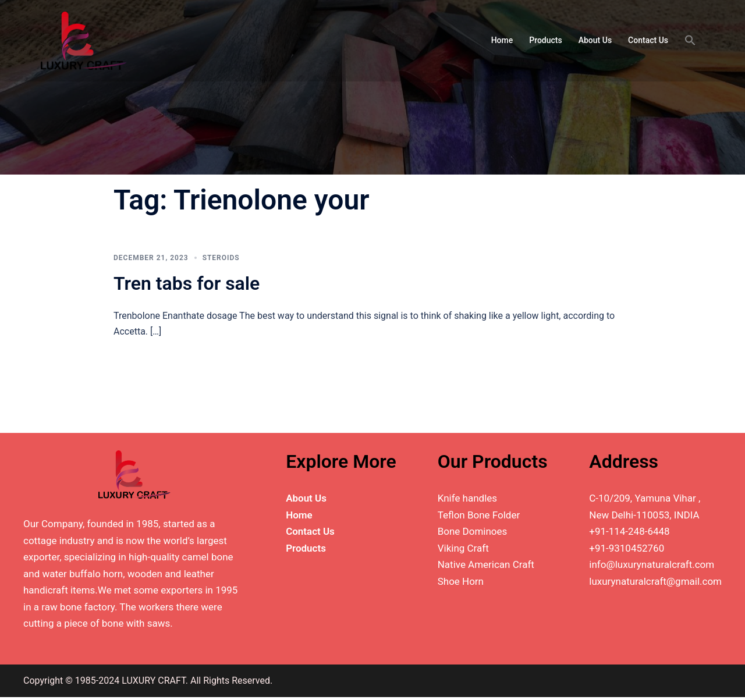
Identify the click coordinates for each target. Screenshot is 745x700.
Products (546, 40)
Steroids (221, 258)
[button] (690, 41)
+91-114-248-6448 (629, 531)
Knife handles (467, 498)
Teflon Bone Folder (479, 515)
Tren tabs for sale (187, 283)
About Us (595, 40)
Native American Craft (486, 564)
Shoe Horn (461, 581)
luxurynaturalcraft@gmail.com (655, 581)
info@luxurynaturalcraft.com (652, 564)
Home (502, 40)
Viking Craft (463, 548)
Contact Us (648, 40)
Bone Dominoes (473, 531)
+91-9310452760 (627, 548)
